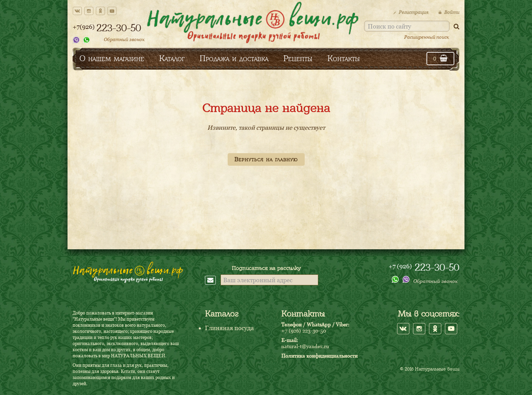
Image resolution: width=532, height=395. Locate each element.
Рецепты (298, 58)
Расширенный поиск (427, 37)
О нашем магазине (112, 58)
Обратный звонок (124, 39)
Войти (449, 12)
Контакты (344, 58)
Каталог (172, 58)
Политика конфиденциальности (319, 356)
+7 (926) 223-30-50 (304, 330)
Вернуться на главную (266, 159)
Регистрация (411, 12)
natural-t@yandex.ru (305, 346)
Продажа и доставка (234, 58)
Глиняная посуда (229, 328)
